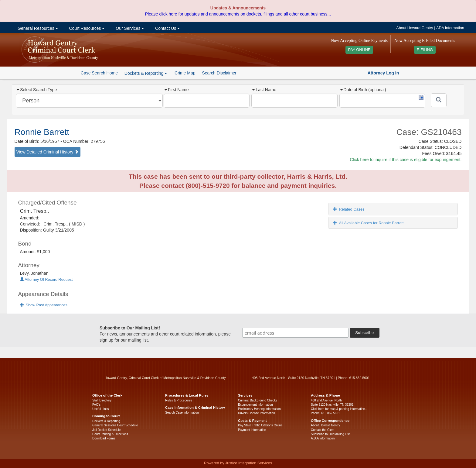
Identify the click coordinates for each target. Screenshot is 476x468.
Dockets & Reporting (106, 421)
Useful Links (100, 409)
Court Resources (86, 28)
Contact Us (167, 28)
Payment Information (252, 430)
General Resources (37, 28)
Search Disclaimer (219, 73)
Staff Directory (102, 400)
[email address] (295, 333)
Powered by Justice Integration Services (238, 463)
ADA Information (450, 28)
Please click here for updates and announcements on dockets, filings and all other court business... (238, 14)
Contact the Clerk (323, 430)
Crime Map (185, 73)
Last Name (264, 90)
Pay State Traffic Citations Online (260, 425)
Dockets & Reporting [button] (146, 73)
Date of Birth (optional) (363, 90)
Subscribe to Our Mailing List (330, 434)
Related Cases (349, 209)
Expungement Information (255, 405)
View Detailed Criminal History (48, 152)
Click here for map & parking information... (339, 409)
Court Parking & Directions (110, 434)
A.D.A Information (323, 438)
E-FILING (425, 50)
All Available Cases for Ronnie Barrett (368, 223)
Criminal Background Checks (258, 400)
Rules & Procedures (179, 400)
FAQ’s (96, 405)
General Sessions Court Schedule (115, 425)
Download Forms (104, 438)
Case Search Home (99, 73)
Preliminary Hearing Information (259, 409)
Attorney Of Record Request (46, 280)
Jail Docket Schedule (106, 430)
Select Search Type (37, 90)
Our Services (129, 28)
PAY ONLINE (359, 50)
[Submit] (439, 100)
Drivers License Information (257, 413)
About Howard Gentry (415, 28)
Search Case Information (182, 413)
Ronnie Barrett (42, 132)
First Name (177, 90)
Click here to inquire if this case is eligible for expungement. (406, 160)
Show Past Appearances (44, 305)
